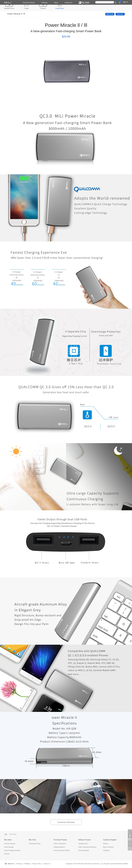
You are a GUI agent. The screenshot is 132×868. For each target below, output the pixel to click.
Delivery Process (85, 840)
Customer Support (110, 840)
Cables (27, 8)
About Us (11, 864)
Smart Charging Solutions (12, 850)
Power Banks (60, 8)
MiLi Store (8, 840)
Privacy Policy (37, 864)
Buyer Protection (108, 847)
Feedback (106, 850)
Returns (106, 844)
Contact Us (68, 3)
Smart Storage (9, 847)
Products (44, 3)
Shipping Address (59, 847)
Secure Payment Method (62, 850)
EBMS (126, 864)
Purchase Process (60, 840)
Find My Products (29, 3)
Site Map (19, 864)
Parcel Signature (84, 850)
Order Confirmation (60, 844)
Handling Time (83, 844)
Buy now (120, 14)
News (56, 3)
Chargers (43, 8)
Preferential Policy (35, 844)
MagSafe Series (9, 8)
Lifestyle (7, 854)
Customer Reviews (66, 822)
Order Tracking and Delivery (87, 847)
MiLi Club (32, 840)
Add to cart (110, 14)
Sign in (125, 2)
